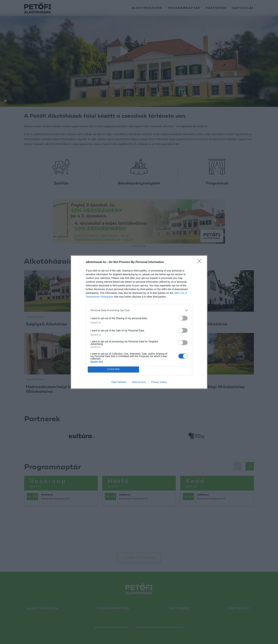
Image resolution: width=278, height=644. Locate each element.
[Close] (200, 262)
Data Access (139, 382)
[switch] (183, 318)
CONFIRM (113, 369)
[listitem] (139, 310)
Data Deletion (119, 382)
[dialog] (139, 322)
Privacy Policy (159, 382)
